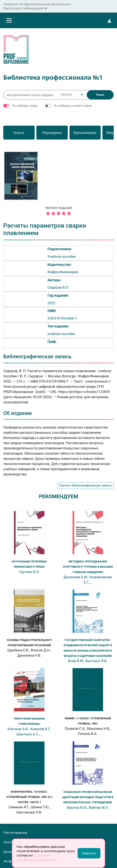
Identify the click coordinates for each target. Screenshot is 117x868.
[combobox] (72, 95)
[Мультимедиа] (94, 133)
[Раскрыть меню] (9, 20)
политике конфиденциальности (37, 857)
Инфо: (9, 860)
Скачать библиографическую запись (85, 485)
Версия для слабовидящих (25, 8)
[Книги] (21, 133)
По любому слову (25, 106)
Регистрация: (16, 832)
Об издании (18, 413)
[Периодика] (57, 133)
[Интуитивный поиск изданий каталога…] (31, 95)
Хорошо (89, 853)
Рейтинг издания (58, 212)
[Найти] (100, 95)
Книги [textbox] (67, 94)
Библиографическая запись (37, 357)
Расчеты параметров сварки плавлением (45, 229)
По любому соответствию (73, 106)
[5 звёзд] (58, 214)
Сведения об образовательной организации (37, 4)
